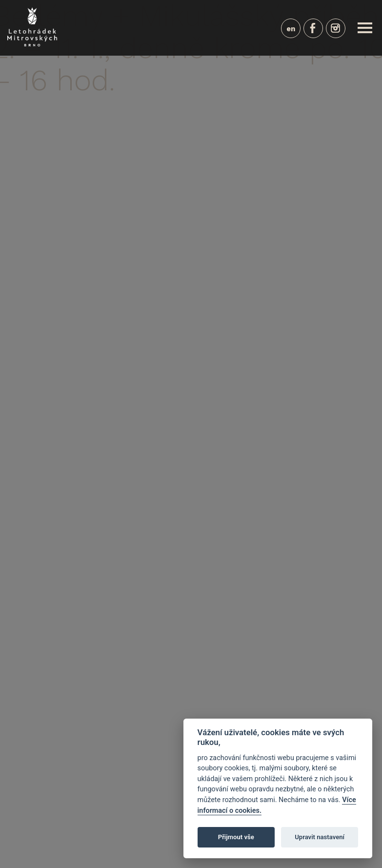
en (291, 29)
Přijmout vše (236, 837)
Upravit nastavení (320, 837)
